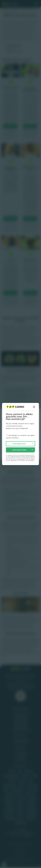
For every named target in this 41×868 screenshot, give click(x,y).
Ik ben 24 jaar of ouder (19, 450)
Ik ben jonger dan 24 (19, 444)
